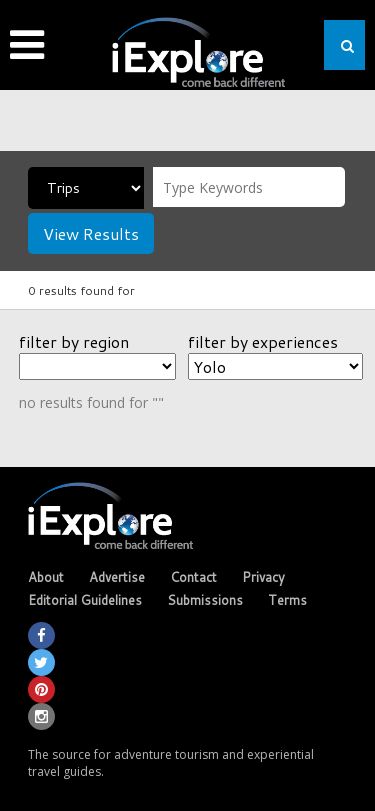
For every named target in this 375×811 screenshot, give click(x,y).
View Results (91, 233)
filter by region (74, 341)
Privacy (263, 577)
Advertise (117, 577)
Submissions (205, 600)
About (46, 577)
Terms (287, 600)
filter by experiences (263, 341)
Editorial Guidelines (85, 600)
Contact (193, 577)
